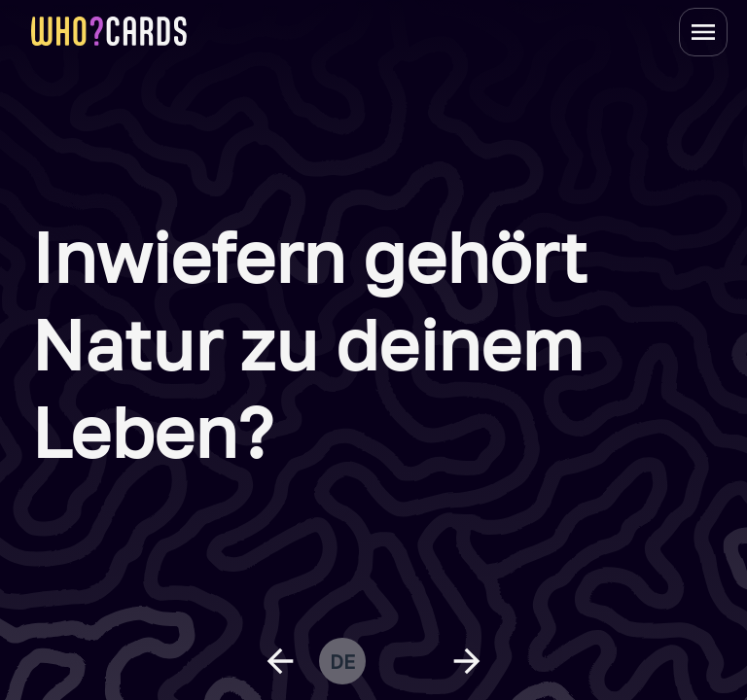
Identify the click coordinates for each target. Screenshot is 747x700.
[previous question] (280, 661)
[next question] (467, 661)
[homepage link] (109, 31)
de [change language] (342, 661)
